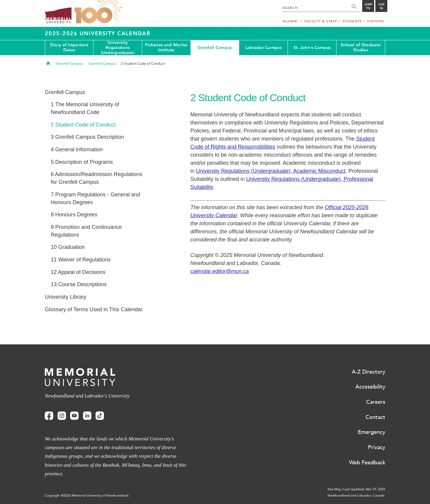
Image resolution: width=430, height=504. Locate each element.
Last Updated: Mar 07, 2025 (364, 489)
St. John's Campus (312, 48)
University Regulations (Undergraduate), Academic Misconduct (271, 171)
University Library (66, 297)
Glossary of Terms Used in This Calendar (94, 309)
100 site (99, 12)
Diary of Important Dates (69, 47)
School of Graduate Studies (361, 47)
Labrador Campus (264, 48)
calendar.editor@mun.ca (220, 271)
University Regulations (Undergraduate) (118, 48)
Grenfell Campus (215, 48)
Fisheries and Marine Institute (166, 47)
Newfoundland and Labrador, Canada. (356, 495)
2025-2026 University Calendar (98, 33)
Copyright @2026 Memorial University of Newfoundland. (87, 495)
